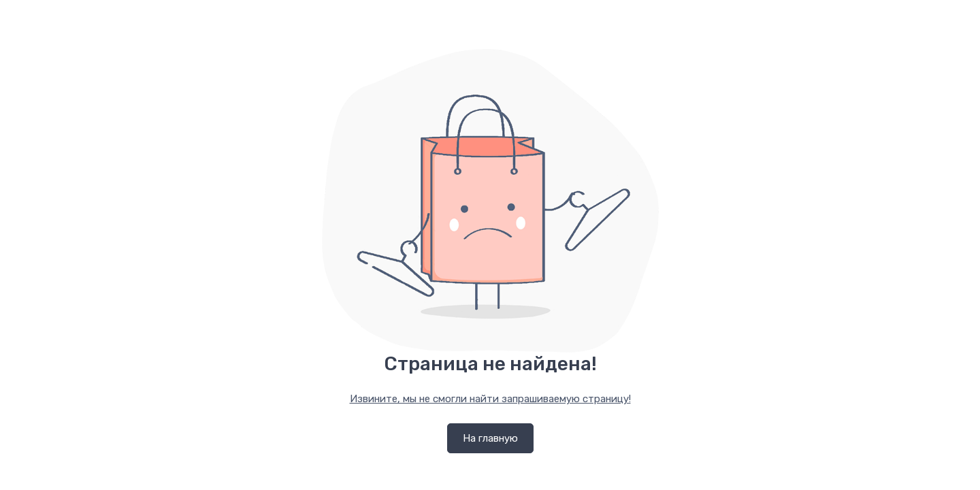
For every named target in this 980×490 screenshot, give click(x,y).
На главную (490, 438)
